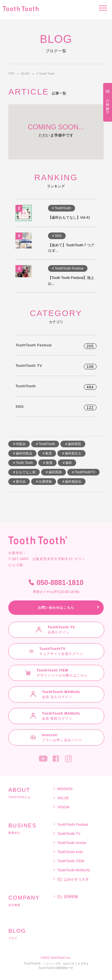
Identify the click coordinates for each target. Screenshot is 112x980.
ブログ (31, 934)
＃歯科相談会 (71, 482)
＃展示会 (19, 482)
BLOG (25, 74)
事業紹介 (31, 829)
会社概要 (31, 901)
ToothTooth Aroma (72, 843)
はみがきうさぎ (73, 879)
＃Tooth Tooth (23, 463)
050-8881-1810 (56, 586)
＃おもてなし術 (24, 472)
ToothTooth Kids (70, 852)
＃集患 (47, 453)
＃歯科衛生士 (71, 453)
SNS (56, 407)
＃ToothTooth (45, 444)
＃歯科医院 (73, 444)
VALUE (63, 798)
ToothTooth (56, 386)
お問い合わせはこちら (56, 608)
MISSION (65, 789)
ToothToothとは (31, 793)
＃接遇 (47, 463)
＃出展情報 (44, 482)
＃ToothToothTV (83, 472)
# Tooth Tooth (46, 74)
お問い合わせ (108, 104)
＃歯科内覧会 (22, 453)
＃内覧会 (19, 444)
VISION (63, 807)
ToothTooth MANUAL (74, 870)
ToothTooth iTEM (71, 861)
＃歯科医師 (54, 472)
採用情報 (68, 897)
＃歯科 (67, 463)
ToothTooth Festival (56, 345)
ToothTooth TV (56, 366)
